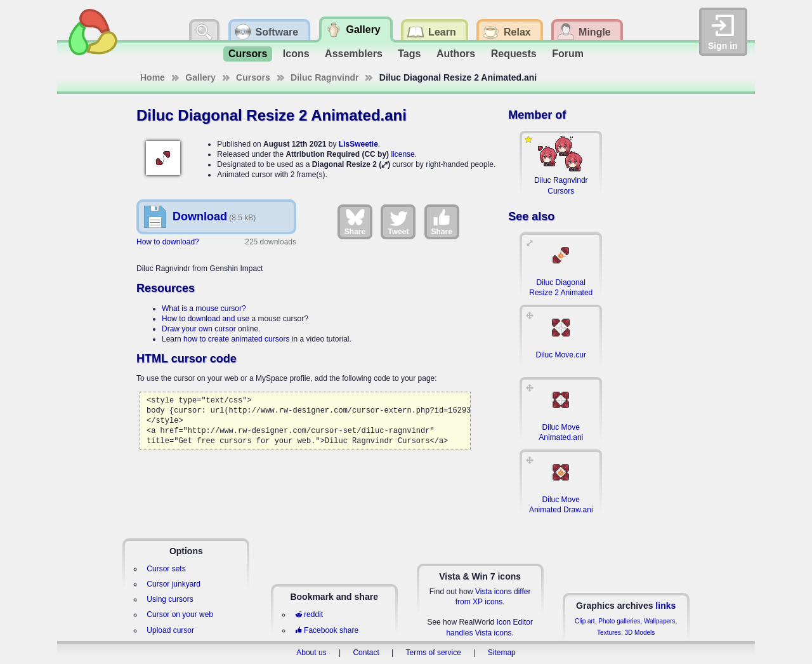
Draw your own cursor (199, 329)
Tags (409, 54)
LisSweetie (358, 144)
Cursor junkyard (174, 584)
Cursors (248, 54)
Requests (514, 54)
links (665, 606)
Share (355, 222)
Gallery (200, 77)
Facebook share (327, 630)
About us (311, 653)
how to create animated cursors (236, 339)
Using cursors (170, 599)
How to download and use (206, 319)
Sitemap (502, 653)
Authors (456, 54)
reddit (309, 614)
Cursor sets (166, 569)
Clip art (585, 621)
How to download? (168, 242)
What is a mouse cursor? (204, 309)
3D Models (639, 633)
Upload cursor (170, 630)
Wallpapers (660, 621)
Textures (609, 633)
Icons (296, 54)
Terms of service (434, 653)
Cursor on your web (180, 614)
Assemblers (354, 54)
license (403, 154)
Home (153, 77)
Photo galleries (619, 621)
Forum (568, 54)
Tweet (398, 222)
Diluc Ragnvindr (324, 77)
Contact (366, 653)
